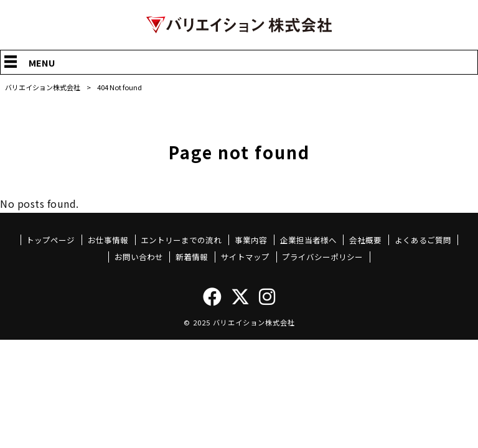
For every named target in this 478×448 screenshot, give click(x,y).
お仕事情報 (108, 240)
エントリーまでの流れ (181, 240)
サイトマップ (245, 257)
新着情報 (192, 257)
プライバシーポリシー (322, 257)
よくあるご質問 (423, 240)
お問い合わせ (139, 257)
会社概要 (365, 240)
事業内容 (251, 240)
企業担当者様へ (308, 240)
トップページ (50, 240)
